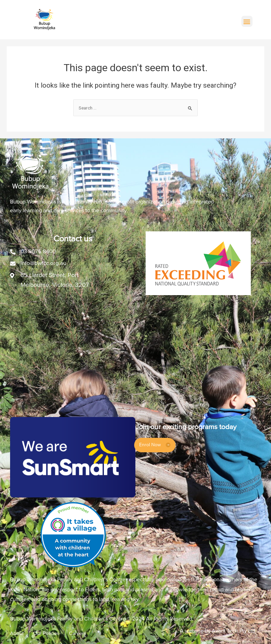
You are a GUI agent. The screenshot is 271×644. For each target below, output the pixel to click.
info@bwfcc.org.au (44, 263)
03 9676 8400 (40, 251)
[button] (247, 21)
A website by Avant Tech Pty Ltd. (218, 631)
